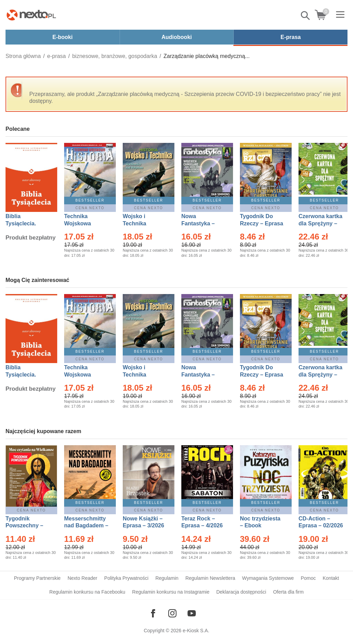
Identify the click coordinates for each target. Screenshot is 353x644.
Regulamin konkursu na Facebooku (87, 592)
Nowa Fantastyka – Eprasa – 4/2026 (202, 223)
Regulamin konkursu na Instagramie (171, 592)
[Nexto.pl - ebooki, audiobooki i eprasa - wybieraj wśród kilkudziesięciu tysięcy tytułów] (31, 15)
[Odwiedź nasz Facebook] (153, 613)
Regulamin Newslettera (210, 578)
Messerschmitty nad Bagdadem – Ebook (86, 526)
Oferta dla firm (288, 592)
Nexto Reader (82, 578)
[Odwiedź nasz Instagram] (172, 613)
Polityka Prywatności (126, 578)
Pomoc (308, 578)
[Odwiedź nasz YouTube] (192, 613)
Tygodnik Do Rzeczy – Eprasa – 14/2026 (261, 223)
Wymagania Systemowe (268, 578)
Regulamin (167, 578)
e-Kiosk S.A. (196, 631)
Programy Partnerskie (37, 578)
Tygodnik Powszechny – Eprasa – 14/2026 (28, 526)
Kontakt (331, 578)
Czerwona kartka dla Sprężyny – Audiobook (320, 223)
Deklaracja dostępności (241, 592)
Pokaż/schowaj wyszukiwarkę (306, 16)
